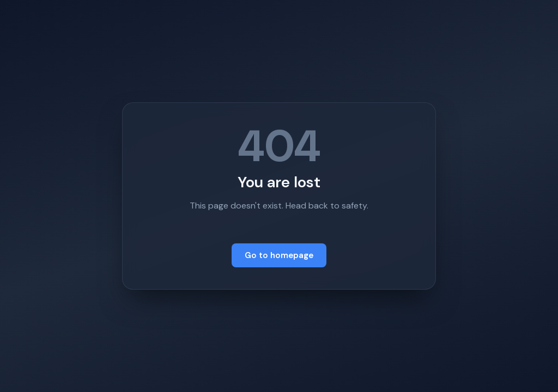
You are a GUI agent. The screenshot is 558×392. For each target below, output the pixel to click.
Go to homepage (279, 255)
